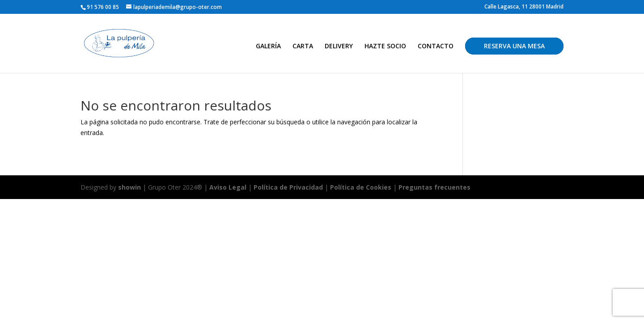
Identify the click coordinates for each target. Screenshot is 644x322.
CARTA (303, 47)
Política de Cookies (362, 187)
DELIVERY (339, 47)
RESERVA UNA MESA (514, 46)
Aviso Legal (228, 187)
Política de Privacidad (288, 187)
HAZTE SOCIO (385, 47)
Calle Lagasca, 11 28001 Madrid (524, 7)
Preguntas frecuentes (434, 187)
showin (129, 187)
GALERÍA (268, 47)
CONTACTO (436, 47)
